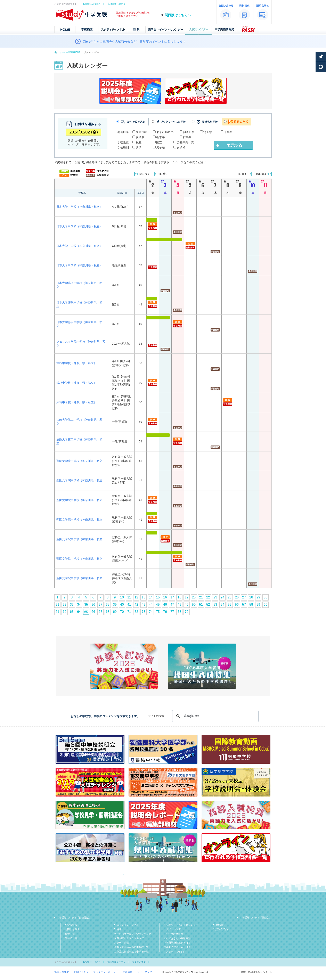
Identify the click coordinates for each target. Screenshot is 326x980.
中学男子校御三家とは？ (177, 943)
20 (194, 597)
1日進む (243, 174)
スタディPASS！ (175, 952)
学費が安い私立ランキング (129, 938)
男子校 (161, 147)
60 (266, 605)
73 (144, 612)
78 (179, 612)
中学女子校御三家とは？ (177, 947)
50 (194, 605)
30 (266, 597)
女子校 (181, 147)
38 (108, 605)
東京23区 (142, 132)
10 (122, 597)
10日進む (262, 174)
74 (151, 612)
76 (165, 612)
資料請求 (220, 925)
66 (93, 612)
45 (158, 605)
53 (215, 605)
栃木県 (161, 137)
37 (100, 605)
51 (201, 605)
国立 (159, 142)
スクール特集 (122, 943)
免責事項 (128, 972)
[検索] (215, 716)
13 (144, 597)
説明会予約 (222, 929)
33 (72, 605)
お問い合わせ (81, 972)
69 (115, 612)
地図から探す (72, 929)
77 (172, 612)
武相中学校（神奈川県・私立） (76, 363)
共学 (139, 147)
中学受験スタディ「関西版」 (256, 918)
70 (122, 612)
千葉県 (228, 132)
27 (244, 597)
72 (136, 612)
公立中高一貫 (185, 142)
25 (230, 597)
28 (251, 597)
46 (165, 605)
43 (144, 605)
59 (258, 605)
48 (179, 605)
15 (158, 597)
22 (208, 597)
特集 (119, 929)
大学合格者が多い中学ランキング (133, 934)
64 (79, 612)
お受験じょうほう (92, 4)
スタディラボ (139, 962)
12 (136, 597)
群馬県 (187, 137)
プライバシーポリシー (106, 972)
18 (179, 597)
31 (57, 605)
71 (129, 612)
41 (129, 605)
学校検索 (72, 925)
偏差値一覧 (71, 938)
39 (115, 605)
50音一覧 (70, 934)
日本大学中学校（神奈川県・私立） (79, 207)
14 (151, 597)
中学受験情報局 (175, 934)
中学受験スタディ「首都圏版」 (74, 918)
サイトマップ (145, 972)
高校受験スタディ (116, 4)
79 (187, 612)
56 (237, 605)
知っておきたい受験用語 (177, 938)
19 (187, 597)
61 (57, 612)
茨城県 (140, 137)
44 (151, 605)
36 (93, 605)
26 (237, 597)
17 (172, 597)
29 (258, 597)
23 (215, 597)
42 (136, 605)
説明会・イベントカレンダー (182, 925)
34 (79, 605)
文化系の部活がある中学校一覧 (131, 952)
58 (251, 605)
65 (86, 612)
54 (222, 605)
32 (65, 605)
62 (65, 612)
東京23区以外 (165, 132)
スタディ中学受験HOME (69, 52)
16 (165, 597)
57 (244, 605)
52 (208, 605)
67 (100, 612)
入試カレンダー (175, 929)
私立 (139, 142)
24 (222, 597)
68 (108, 612)
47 (172, 605)
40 (122, 605)
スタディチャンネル (128, 925)
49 (187, 605)
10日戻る (144, 174)
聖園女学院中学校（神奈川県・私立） (81, 461)
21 (201, 597)
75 (158, 612)
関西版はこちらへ (178, 15)
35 (86, 605)
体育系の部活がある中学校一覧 (131, 947)
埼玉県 (208, 132)
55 (230, 605)
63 (72, 612)
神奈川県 (189, 132)
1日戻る (164, 174)
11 (129, 597)
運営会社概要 (62, 972)
